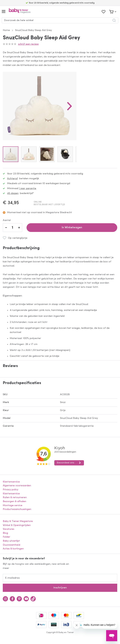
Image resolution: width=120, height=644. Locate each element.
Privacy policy (10, 490)
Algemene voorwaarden (17, 486)
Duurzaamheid (11, 545)
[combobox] (60, 20)
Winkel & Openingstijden (17, 525)
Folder (6, 537)
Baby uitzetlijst (11, 541)
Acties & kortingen (13, 549)
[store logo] (20, 12)
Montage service (13, 506)
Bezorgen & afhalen (14, 502)
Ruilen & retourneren (15, 498)
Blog (5, 533)
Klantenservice (11, 482)
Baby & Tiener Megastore (18, 521)
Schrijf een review (28, 44)
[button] (70, 106)
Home (6, 30)
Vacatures (8, 529)
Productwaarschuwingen (17, 509)
